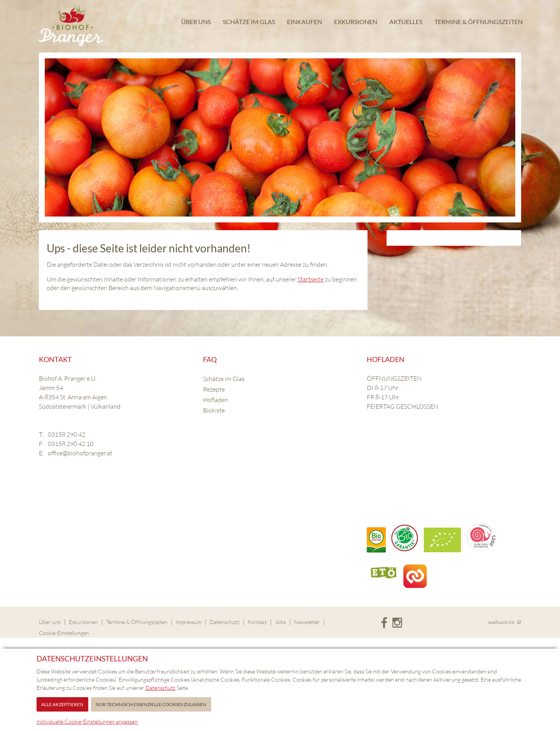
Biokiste (214, 410)
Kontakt (257, 622)
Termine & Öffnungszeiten (478, 25)
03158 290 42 (66, 434)
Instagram (397, 623)
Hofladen (215, 400)
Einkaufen (304, 25)
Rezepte (214, 389)
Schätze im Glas (248, 25)
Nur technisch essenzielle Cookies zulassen (151, 704)
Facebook (384, 623)
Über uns (195, 25)
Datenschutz (225, 622)
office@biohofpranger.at (80, 453)
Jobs (280, 622)
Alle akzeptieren (62, 704)
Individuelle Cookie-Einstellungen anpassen (87, 721)
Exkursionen (355, 25)
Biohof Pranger (71, 26)
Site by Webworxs (505, 622)
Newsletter (307, 622)
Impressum (189, 622)
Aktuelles (405, 25)
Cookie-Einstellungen (64, 633)
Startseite (311, 279)
